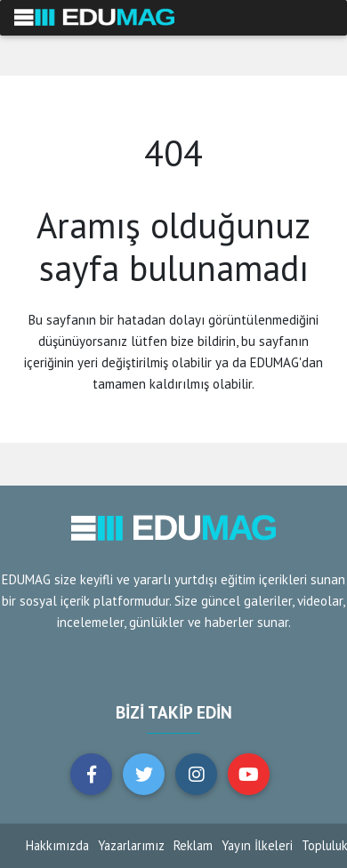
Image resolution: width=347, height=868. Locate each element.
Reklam (193, 845)
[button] (91, 774)
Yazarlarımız (131, 845)
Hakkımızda (57, 845)
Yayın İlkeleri (257, 845)
